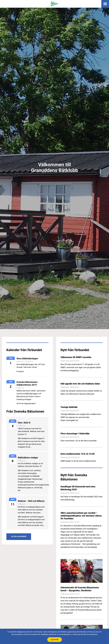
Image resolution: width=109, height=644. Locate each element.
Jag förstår (55, 639)
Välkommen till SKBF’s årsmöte (76, 357)
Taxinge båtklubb (69, 407)
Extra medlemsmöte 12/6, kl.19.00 (78, 454)
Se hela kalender (19, 537)
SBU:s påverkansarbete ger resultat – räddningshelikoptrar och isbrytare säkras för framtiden (81, 516)
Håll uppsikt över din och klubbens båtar (80, 384)
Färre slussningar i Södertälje (75, 434)
